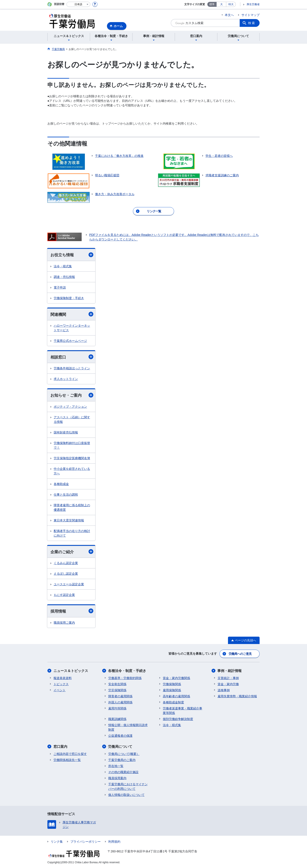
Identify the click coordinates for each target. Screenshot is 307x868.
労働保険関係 (172, 684)
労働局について (120, 747)
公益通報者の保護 (120, 736)
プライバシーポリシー (86, 842)
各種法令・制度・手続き (127, 671)
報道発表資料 (63, 678)
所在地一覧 (116, 766)
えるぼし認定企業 (66, 574)
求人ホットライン (66, 379)
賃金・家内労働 (228, 684)
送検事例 (224, 690)
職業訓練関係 (117, 719)
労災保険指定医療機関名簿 (72, 458)
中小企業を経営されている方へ (72, 471)
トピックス (61, 684)
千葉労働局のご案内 (122, 760)
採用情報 (72, 611)
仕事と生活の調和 (66, 495)
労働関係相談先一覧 (67, 760)
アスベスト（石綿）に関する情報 (72, 419)
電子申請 (60, 287)
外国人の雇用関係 (120, 702)
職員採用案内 (117, 778)
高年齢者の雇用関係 (176, 696)
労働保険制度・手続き (69, 298)
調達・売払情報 (64, 277)
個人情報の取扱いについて (126, 795)
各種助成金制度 (173, 702)
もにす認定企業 (64, 595)
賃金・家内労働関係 (176, 678)
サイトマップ (250, 15)
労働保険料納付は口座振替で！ (72, 445)
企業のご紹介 (72, 552)
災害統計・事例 (228, 678)
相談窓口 (72, 357)
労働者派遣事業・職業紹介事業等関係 (183, 711)
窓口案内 (60, 747)
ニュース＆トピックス (71, 671)
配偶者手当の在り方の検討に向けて (72, 533)
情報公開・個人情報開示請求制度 (128, 727)
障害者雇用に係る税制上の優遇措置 (72, 507)
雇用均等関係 (117, 708)
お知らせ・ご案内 (72, 395)
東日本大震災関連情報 (69, 520)
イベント (60, 690)
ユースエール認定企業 (69, 584)
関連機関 (72, 314)
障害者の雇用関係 (120, 696)
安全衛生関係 (117, 684)
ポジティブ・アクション (70, 407)
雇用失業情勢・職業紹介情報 (237, 696)
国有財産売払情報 (66, 432)
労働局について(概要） (124, 754)
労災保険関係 (117, 690)
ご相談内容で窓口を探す (70, 754)
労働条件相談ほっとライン (72, 368)
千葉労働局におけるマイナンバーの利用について (128, 786)
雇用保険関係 (172, 690)
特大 (231, 4)
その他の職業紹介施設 (123, 772)
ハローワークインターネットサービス (72, 328)
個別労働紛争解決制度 (178, 719)
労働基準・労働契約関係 (125, 678)
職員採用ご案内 (64, 623)
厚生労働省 (253, 4)
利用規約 (114, 842)
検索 (252, 23)
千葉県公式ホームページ (70, 341)
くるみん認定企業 (66, 563)
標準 (212, 4)
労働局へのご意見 (240, 654)
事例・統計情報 (230, 671)
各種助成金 (61, 484)
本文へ (229, 15)
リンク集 (57, 842)
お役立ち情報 (72, 255)
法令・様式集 (63, 266)
